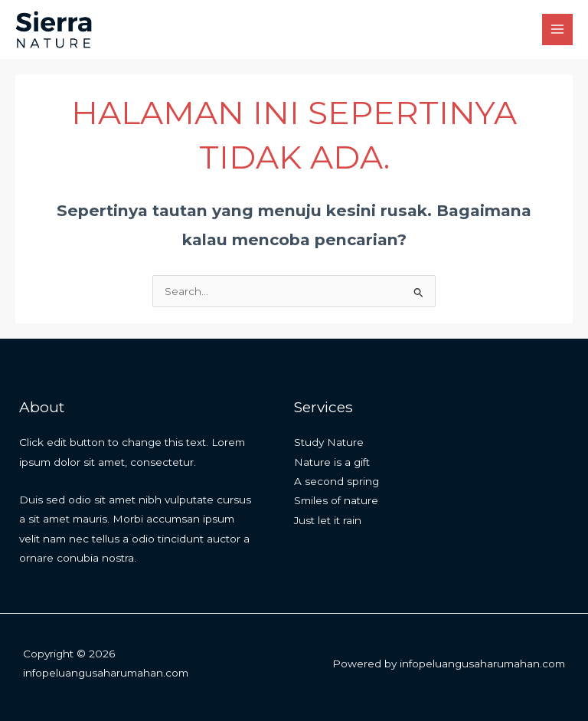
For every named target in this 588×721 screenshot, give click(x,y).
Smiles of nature (336, 500)
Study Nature (329, 442)
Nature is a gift (332, 462)
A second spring (336, 481)
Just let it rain (328, 520)
